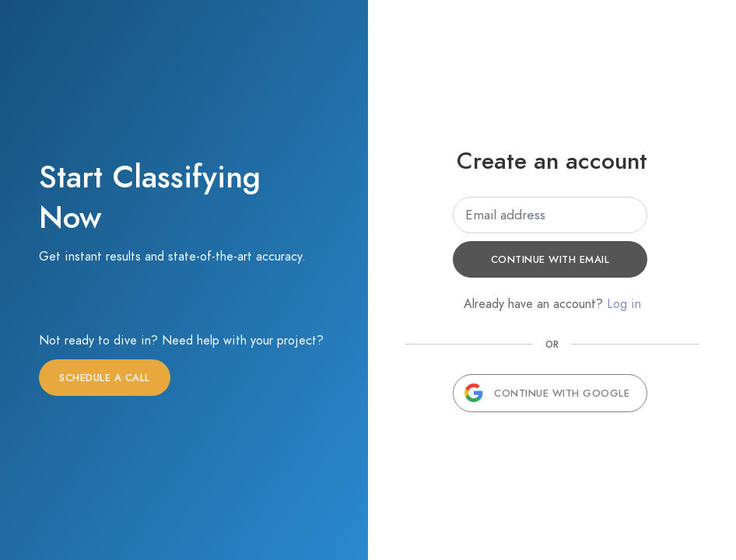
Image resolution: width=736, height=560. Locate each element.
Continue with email (550, 260)
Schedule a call (105, 378)
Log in (624, 304)
